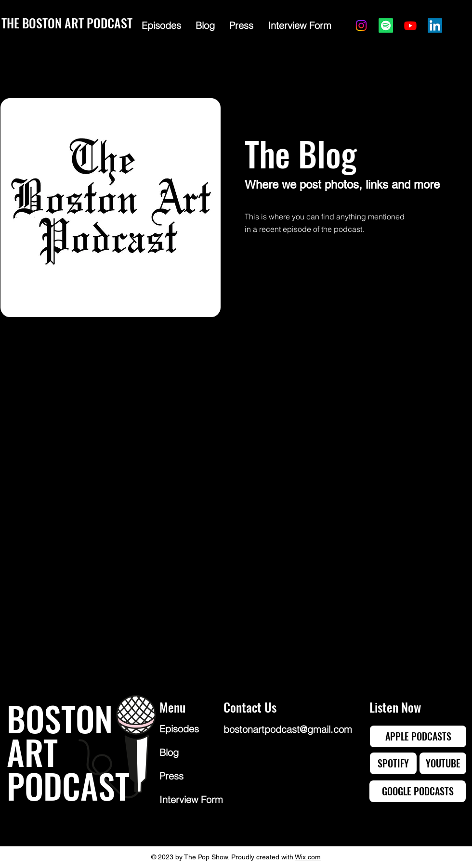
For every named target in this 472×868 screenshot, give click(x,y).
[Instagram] (361, 26)
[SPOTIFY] (393, 763)
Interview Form (191, 799)
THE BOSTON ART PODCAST (67, 23)
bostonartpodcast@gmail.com (288, 729)
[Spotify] (386, 26)
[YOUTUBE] (443, 763)
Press (171, 776)
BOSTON (60, 718)
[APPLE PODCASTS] (418, 736)
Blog (169, 752)
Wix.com (308, 857)
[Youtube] (410, 26)
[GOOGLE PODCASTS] (418, 791)
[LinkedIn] (435, 26)
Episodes (179, 729)
